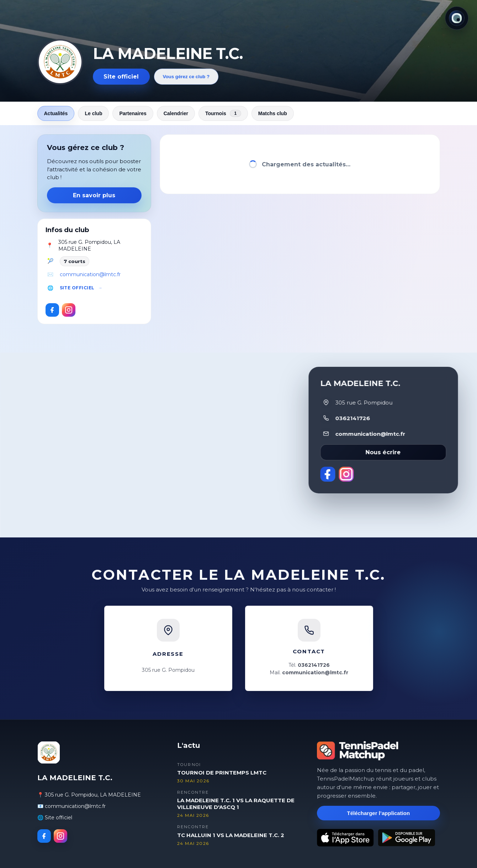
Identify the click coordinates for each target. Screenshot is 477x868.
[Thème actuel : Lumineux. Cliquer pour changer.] (457, 18)
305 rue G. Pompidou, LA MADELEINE (89, 246)
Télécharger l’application (378, 813)
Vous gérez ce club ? (186, 77)
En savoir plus (94, 195)
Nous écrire (383, 452)
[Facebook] (52, 310)
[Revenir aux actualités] (60, 62)
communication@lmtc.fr (90, 274)
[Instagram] (69, 310)
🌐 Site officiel (55, 818)
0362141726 (353, 418)
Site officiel (121, 77)
